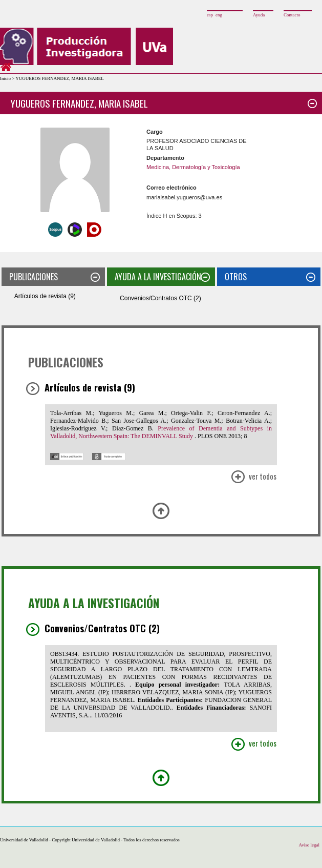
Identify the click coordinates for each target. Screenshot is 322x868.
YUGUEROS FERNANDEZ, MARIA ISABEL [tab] (164, 103)
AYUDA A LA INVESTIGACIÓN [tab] (162, 277)
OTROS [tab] (270, 277)
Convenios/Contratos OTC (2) (160, 298)
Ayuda (259, 15)
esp (210, 15)
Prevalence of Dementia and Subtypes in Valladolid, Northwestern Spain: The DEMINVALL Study (161, 432)
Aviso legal (309, 845)
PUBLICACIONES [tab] (55, 277)
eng (219, 15)
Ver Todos (253, 477)
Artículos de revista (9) (45, 296)
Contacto (292, 15)
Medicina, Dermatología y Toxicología (193, 167)
